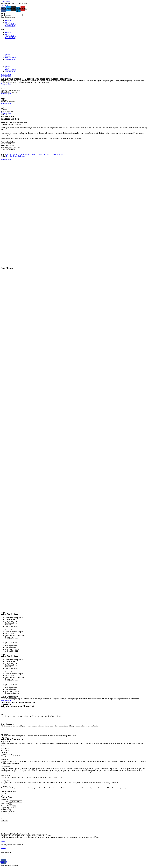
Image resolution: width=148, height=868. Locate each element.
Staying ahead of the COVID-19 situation (14, 3)
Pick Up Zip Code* (7, 806)
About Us (8, 20)
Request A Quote (10, 26)
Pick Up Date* (5, 802)
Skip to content (6, 2)
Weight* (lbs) (5, 804)
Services (7, 22)
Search (3, 15)
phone (3, 850)
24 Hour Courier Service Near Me (35, 154)
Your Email (4, 810)
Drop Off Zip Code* (7, 808)
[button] (74, 13)
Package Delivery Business (15, 154)
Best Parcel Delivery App (55, 154)
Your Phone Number (7, 812)
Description (4, 820)
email (3, 842)
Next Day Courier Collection (15, 156)
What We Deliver (10, 24)
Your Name (4, 799)
